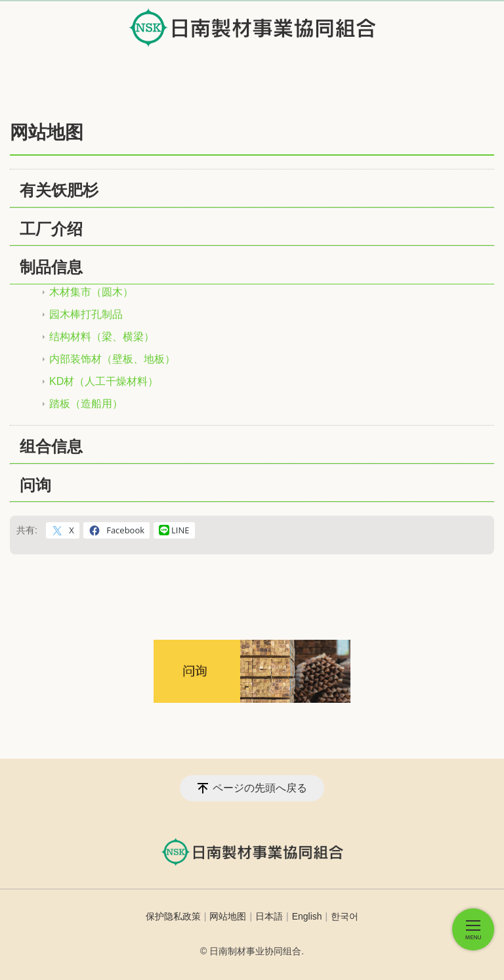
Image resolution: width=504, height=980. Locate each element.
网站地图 (228, 916)
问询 (35, 485)
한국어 (345, 916)
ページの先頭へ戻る (260, 788)
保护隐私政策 (173, 916)
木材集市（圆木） (91, 292)
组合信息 (51, 446)
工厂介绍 (51, 229)
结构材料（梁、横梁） (102, 337)
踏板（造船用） (86, 404)
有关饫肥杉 (59, 190)
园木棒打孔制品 (86, 314)
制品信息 (51, 267)
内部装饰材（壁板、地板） (112, 359)
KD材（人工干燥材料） (104, 381)
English (307, 916)
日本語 (269, 916)
